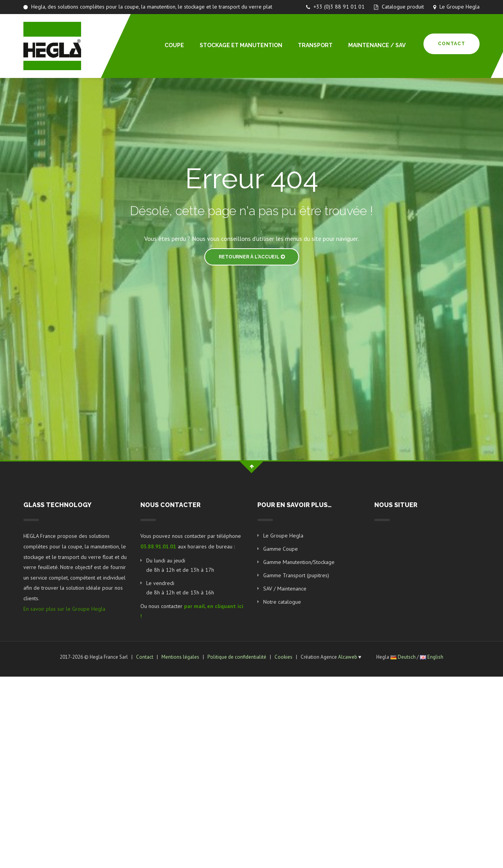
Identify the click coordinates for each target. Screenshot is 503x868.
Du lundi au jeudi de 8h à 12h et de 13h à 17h (180, 565)
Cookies (283, 657)
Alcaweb (348, 657)
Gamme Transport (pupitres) (296, 575)
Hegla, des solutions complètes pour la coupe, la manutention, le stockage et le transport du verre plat (148, 7)
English (435, 657)
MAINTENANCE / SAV (377, 45)
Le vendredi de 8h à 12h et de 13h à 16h (180, 588)
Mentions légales (180, 657)
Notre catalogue (282, 602)
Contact (452, 44)
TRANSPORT (315, 45)
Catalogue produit (399, 7)
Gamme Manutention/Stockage (299, 562)
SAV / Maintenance (285, 589)
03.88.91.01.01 (158, 546)
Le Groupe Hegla (456, 7)
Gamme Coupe (281, 549)
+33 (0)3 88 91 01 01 (335, 7)
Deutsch (407, 657)
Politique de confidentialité (237, 657)
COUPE (174, 45)
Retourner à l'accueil (252, 257)
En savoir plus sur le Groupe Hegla (64, 609)
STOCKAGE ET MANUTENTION (241, 45)
